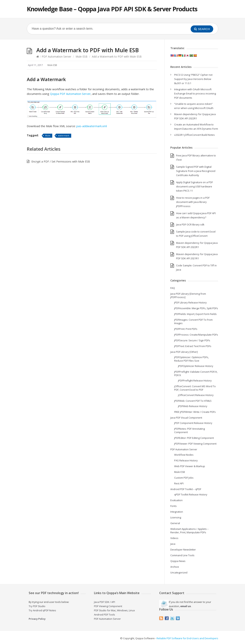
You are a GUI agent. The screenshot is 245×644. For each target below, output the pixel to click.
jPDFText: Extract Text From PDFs (193, 346)
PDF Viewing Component (108, 606)
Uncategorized (179, 572)
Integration (177, 512)
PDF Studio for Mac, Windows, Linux (114, 610)
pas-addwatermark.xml (92, 126)
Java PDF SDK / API (105, 602)
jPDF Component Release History (193, 423)
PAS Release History (186, 460)
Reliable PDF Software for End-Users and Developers (187, 638)
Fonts (174, 506)
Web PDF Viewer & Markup (190, 466)
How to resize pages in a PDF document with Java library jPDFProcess (193, 202)
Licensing (176, 517)
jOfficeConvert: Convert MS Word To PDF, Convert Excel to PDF (195, 388)
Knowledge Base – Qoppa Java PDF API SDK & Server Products (112, 9)
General (175, 523)
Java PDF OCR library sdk (190, 224)
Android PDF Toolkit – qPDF (186, 489)
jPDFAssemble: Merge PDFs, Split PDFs (196, 308)
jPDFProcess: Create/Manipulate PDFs (196, 335)
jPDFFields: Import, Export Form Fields (195, 314)
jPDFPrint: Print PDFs (186, 329)
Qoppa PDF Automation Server (70, 94)
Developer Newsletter (183, 550)
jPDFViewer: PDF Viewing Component (195, 444)
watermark (64, 135)
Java (173, 544)
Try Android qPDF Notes (42, 610)
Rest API (179, 483)
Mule (48, 135)
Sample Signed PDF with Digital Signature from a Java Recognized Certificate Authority (196, 171)
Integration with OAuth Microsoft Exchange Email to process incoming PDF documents (195, 94)
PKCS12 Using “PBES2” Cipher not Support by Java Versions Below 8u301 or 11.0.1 (193, 79)
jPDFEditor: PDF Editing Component (194, 438)
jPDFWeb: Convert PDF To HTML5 (193, 401)
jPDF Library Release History (190, 302)
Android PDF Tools (105, 615)
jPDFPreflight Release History (195, 381)
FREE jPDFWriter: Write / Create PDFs (195, 412)
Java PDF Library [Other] (184, 352)
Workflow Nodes (184, 455)
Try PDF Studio (37, 606)
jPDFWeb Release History (193, 406)
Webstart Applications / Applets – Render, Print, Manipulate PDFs (189, 531)
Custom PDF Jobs (184, 478)
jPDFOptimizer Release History (196, 366)
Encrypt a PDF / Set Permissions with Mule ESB (61, 161)
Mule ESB (82, 57)
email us (186, 606)
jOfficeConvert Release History (196, 395)
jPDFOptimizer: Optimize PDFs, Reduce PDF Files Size (192, 359)
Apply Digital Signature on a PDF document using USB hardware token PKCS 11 (194, 186)
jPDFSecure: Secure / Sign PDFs (192, 340)
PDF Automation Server (56, 57)
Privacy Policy (37, 619)
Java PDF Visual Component (186, 418)
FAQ (173, 288)
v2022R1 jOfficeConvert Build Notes (194, 135)
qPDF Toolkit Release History (191, 494)
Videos (174, 538)
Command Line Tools (182, 555)
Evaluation (176, 500)
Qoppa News (178, 561)
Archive (175, 567)
